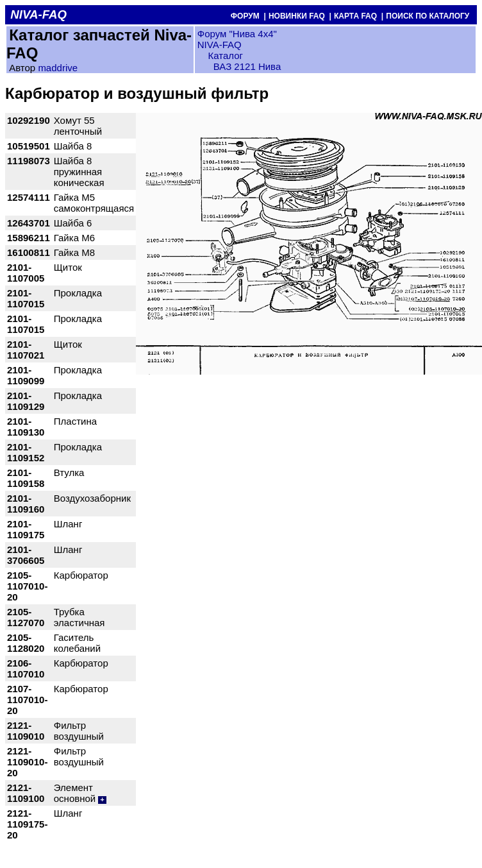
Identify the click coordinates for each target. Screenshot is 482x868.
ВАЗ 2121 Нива (247, 66)
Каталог (224, 55)
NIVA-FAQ (220, 45)
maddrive (58, 68)
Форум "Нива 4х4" (237, 34)
